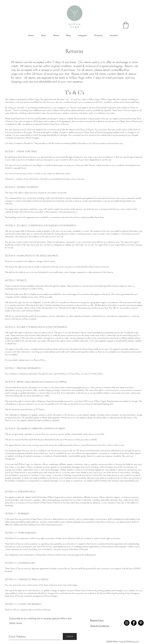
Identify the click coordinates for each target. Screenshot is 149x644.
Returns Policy (97, 620)
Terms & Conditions (100, 626)
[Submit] (70, 636)
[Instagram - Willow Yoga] (127, 623)
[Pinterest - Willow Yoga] (141, 623)
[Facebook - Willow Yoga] (134, 623)
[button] (126, 25)
